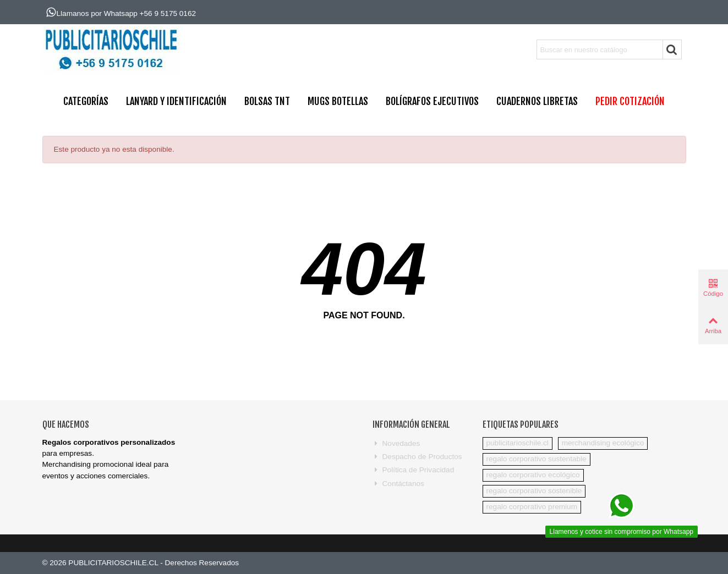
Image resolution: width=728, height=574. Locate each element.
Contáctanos (398, 484)
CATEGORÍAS (86, 101)
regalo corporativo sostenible (534, 491)
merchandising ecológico (603, 443)
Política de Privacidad (414, 470)
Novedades (396, 444)
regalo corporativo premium (532, 507)
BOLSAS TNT (267, 101)
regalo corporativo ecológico (533, 475)
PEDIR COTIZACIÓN (630, 101)
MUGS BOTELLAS (338, 101)
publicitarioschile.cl (518, 443)
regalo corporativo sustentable (537, 459)
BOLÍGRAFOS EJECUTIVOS (432, 101)
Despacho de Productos (417, 457)
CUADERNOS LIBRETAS (537, 101)
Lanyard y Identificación (176, 101)
